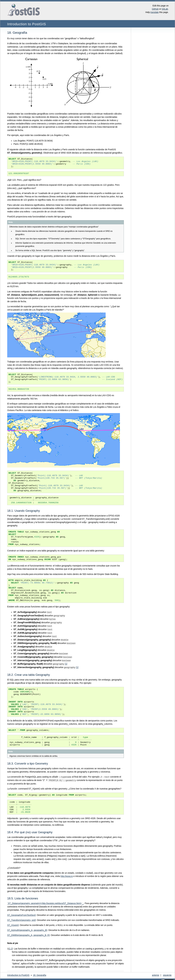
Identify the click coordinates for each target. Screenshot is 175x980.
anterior (156, 972)
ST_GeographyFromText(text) (22, 912)
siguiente (167, 972)
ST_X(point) (13, 922)
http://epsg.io (67, 873)
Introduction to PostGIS (27, 24)
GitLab (165, 9)
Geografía (40, 972)
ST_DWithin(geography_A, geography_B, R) (28, 932)
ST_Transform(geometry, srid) (22, 917)
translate (155, 12)
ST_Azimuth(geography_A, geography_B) (27, 927)
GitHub (155, 9)
